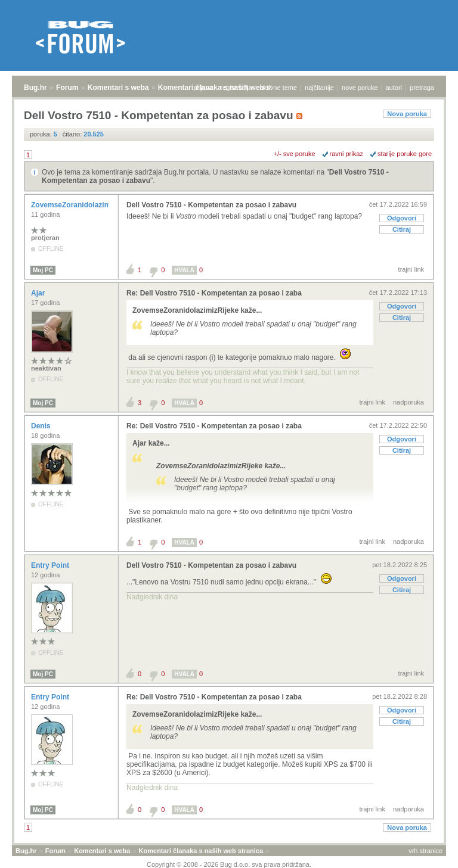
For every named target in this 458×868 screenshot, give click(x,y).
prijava (203, 88)
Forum (67, 88)
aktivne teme (278, 88)
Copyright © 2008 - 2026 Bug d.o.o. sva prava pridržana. (229, 864)
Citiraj (402, 229)
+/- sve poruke (295, 154)
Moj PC (43, 270)
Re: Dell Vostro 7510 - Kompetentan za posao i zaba (214, 293)
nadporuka (409, 402)
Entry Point (51, 565)
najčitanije (319, 88)
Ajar (39, 293)
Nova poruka (407, 114)
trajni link (411, 269)
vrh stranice (425, 851)
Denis (42, 426)
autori (394, 88)
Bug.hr (35, 88)
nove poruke (360, 88)
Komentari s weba (118, 88)
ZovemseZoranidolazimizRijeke (85, 205)
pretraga (422, 88)
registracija (236, 88)
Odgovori (402, 218)
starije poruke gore (405, 154)
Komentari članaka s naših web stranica (201, 851)
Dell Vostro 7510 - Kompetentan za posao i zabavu (211, 205)
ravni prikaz (346, 154)
